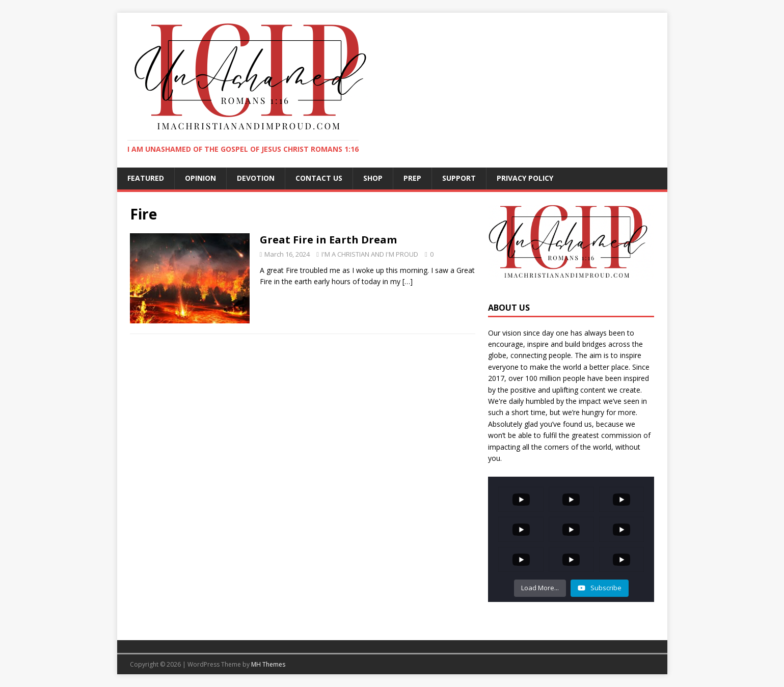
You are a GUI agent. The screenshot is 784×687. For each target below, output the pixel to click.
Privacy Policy (525, 178)
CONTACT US (319, 178)
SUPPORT (459, 178)
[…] (408, 281)
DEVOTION (256, 178)
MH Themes (268, 664)
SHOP (373, 178)
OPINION (200, 178)
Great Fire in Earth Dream (328, 240)
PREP (412, 178)
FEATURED (146, 178)
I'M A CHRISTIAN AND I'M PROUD (370, 254)
